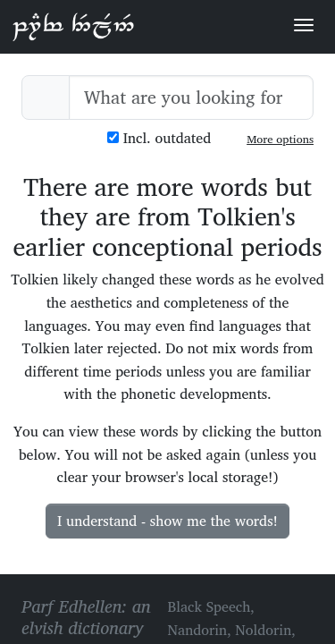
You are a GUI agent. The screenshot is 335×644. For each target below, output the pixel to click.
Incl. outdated (159, 138)
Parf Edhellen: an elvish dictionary (73, 26)
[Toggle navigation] (304, 25)
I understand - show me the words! (167, 521)
